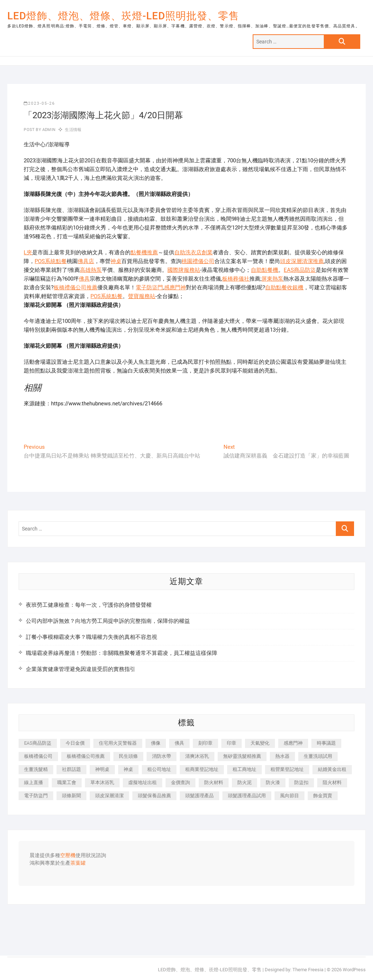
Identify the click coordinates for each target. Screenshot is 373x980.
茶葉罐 (78, 863)
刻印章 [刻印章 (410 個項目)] (205, 743)
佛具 (84, 279)
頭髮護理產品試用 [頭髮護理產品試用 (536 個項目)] (247, 796)
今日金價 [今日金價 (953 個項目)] (75, 743)
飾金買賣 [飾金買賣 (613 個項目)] (323, 796)
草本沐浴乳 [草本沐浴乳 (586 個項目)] (102, 782)
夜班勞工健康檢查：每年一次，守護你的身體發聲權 (89, 605)
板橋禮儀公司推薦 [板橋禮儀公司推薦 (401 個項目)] (86, 756)
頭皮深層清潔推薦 (302, 261)
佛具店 (86, 261)
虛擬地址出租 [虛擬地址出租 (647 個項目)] (143, 782)
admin (48, 130)
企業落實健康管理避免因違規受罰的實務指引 (81, 669)
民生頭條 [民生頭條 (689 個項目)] (128, 756)
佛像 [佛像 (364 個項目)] (156, 743)
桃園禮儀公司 (198, 261)
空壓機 (68, 856)
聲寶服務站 (142, 296)
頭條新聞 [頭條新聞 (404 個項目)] (71, 796)
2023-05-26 (39, 103)
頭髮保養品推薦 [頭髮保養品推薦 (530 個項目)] (154, 796)
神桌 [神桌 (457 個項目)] (128, 769)
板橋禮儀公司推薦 (75, 288)
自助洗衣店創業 (193, 252)
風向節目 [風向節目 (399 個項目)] (290, 796)
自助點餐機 (265, 270)
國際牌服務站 (184, 270)
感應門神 (175, 288)
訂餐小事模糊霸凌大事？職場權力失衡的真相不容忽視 (92, 637)
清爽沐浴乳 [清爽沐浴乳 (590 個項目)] (197, 756)
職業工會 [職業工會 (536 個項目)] (67, 782)
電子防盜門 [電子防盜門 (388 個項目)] (36, 796)
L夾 (28, 252)
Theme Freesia (308, 970)
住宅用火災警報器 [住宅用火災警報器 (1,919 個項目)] (118, 743)
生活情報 (73, 130)
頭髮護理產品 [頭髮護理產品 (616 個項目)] (199, 796)
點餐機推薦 (144, 252)
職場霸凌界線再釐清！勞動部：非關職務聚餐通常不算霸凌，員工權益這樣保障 (122, 653)
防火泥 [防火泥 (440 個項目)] (244, 782)
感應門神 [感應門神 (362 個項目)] (293, 743)
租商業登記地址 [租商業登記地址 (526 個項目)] (202, 769)
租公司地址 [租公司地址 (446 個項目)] (159, 769)
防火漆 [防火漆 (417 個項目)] (273, 782)
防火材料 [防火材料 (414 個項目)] (214, 782)
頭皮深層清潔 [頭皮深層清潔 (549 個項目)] (109, 796)
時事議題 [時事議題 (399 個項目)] (326, 743)
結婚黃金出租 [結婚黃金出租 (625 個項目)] (332, 769)
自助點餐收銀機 (284, 288)
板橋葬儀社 (236, 279)
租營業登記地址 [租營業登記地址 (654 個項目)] (287, 769)
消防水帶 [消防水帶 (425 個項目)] (162, 756)
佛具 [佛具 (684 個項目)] (179, 743)
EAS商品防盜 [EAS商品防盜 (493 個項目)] (38, 743)
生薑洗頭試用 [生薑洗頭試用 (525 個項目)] (318, 756)
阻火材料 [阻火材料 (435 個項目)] (332, 782)
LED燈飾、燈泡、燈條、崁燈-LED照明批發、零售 (123, 16)
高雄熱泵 (91, 270)
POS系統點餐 (51, 261)
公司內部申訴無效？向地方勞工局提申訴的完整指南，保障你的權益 (108, 621)
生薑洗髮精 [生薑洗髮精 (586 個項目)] (36, 769)
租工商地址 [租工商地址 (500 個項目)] (244, 769)
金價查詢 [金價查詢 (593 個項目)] (180, 782)
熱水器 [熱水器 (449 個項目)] (282, 756)
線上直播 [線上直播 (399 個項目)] (34, 782)
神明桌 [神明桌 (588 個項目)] (102, 769)
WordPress (354, 970)
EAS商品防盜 (300, 270)
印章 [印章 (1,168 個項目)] (232, 743)
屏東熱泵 (272, 279)
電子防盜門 (149, 288)
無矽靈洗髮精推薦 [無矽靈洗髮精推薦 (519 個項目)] (242, 756)
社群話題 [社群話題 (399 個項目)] (71, 769)
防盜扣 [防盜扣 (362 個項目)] (301, 782)
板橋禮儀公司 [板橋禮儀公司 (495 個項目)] (38, 756)
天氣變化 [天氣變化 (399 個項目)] (260, 743)
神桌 (116, 261)
